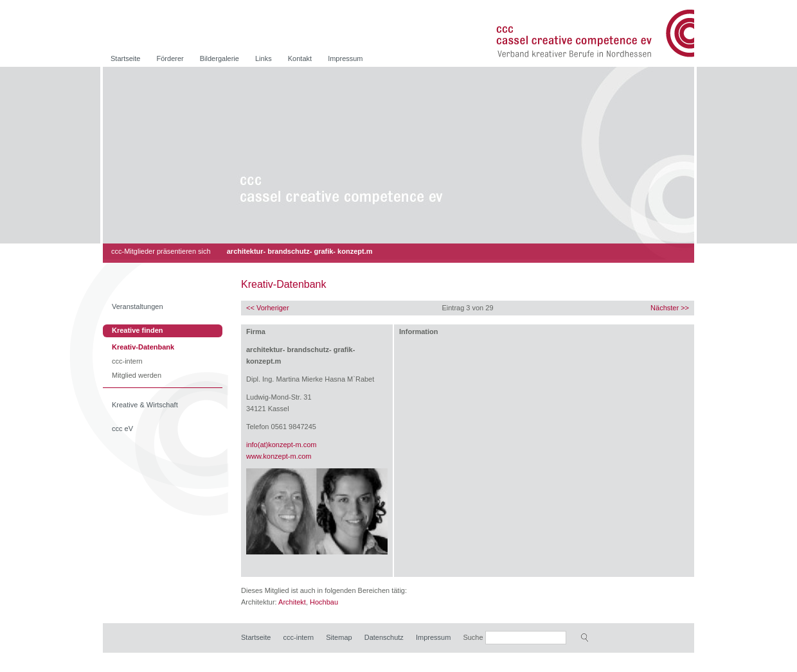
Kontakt (300, 58)
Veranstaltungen (138, 306)
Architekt (292, 602)
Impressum (345, 58)
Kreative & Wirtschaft (145, 405)
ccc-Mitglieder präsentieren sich (161, 251)
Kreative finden (137, 330)
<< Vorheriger (268, 308)
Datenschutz (384, 637)
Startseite (125, 58)
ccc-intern (127, 362)
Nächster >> (670, 308)
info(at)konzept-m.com (281, 445)
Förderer (170, 58)
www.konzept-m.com (279, 456)
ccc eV (122, 429)
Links (264, 58)
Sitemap (339, 637)
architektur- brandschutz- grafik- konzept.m (300, 251)
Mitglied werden (137, 376)
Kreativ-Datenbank (143, 348)
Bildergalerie (219, 58)
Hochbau (324, 602)
